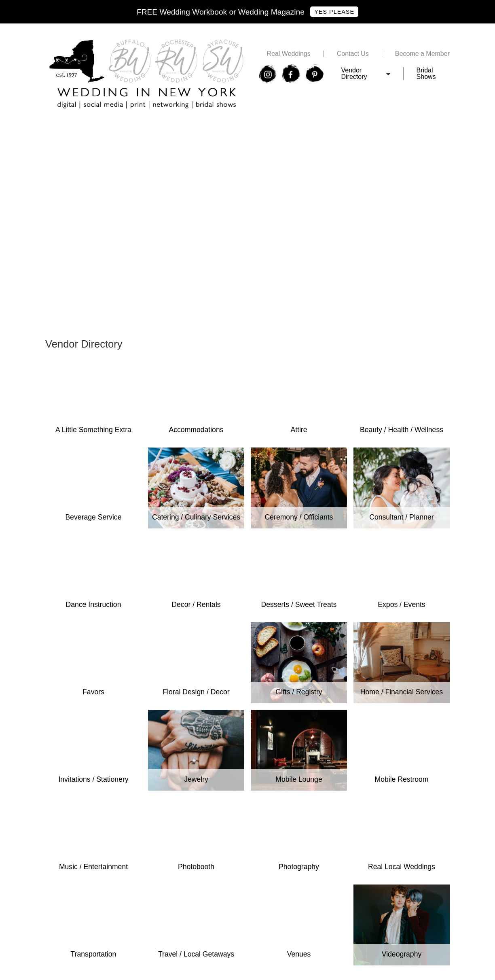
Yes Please (334, 12)
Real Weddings (288, 54)
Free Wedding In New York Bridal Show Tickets (113, 127)
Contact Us (353, 54)
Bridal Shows (426, 74)
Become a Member (422, 54)
